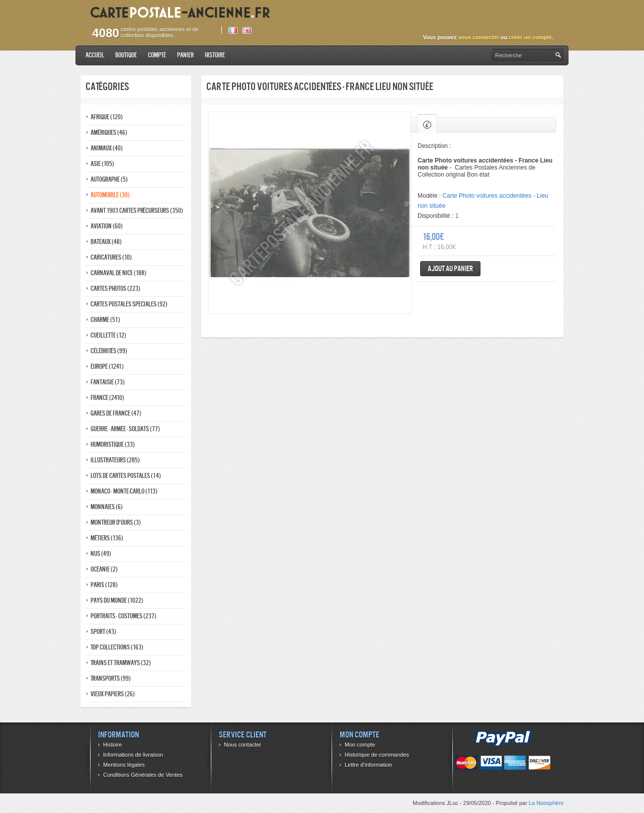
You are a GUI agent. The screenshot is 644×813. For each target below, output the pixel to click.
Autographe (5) (109, 179)
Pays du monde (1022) (117, 600)
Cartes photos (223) (115, 289)
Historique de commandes (377, 755)
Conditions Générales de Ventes (143, 775)
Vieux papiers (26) (113, 694)
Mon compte (360, 745)
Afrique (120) (107, 117)
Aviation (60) (107, 226)
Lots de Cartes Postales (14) (126, 476)
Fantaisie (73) (108, 382)
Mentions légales (124, 765)
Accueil (95, 55)
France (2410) (107, 398)
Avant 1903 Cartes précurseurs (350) (137, 211)
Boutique (126, 55)
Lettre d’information (368, 765)
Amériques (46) (109, 133)
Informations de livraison (133, 755)
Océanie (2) (104, 569)
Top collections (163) (117, 647)
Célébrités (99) (109, 351)
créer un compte (530, 37)
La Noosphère (546, 803)
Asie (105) (102, 164)
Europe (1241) (107, 367)
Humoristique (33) (113, 444)
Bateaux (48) (106, 242)
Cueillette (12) (108, 335)
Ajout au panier (450, 268)
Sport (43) (103, 632)
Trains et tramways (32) (121, 663)
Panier (185, 55)
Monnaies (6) (107, 507)
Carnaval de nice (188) (118, 273)
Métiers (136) (107, 538)
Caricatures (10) (111, 257)
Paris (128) (104, 585)
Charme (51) (105, 320)
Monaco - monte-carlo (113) (124, 491)
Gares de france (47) (116, 413)
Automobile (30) (110, 195)
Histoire (215, 55)
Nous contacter (243, 745)
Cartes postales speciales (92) (129, 304)
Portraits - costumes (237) (124, 616)
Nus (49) (101, 554)
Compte (157, 55)
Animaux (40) (107, 148)
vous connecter (478, 37)
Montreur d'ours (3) (116, 522)
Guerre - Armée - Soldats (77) (125, 429)
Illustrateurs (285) (115, 460)
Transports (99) (111, 678)
